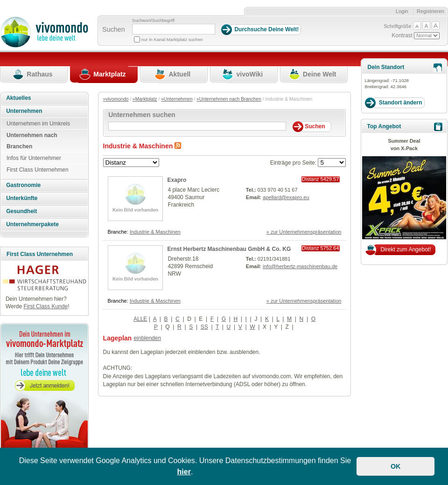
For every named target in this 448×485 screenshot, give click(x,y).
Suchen (114, 29)
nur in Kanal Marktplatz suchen (172, 39)
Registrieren (430, 11)
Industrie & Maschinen (155, 232)
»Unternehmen (177, 99)
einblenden (147, 338)
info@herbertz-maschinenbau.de (300, 266)
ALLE (140, 319)
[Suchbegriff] (174, 29)
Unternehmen (24, 111)
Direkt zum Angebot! (406, 249)
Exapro (177, 180)
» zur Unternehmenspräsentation (304, 232)
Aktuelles (18, 98)
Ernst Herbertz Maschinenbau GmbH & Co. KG (229, 249)
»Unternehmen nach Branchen (229, 99)
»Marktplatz (145, 99)
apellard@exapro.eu (286, 197)
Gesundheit (21, 211)
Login (402, 11)
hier (184, 472)
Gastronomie (23, 185)
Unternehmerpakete (32, 224)
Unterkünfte (22, 198)
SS (204, 327)
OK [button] (396, 466)
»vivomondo (116, 99)
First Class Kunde (45, 306)
